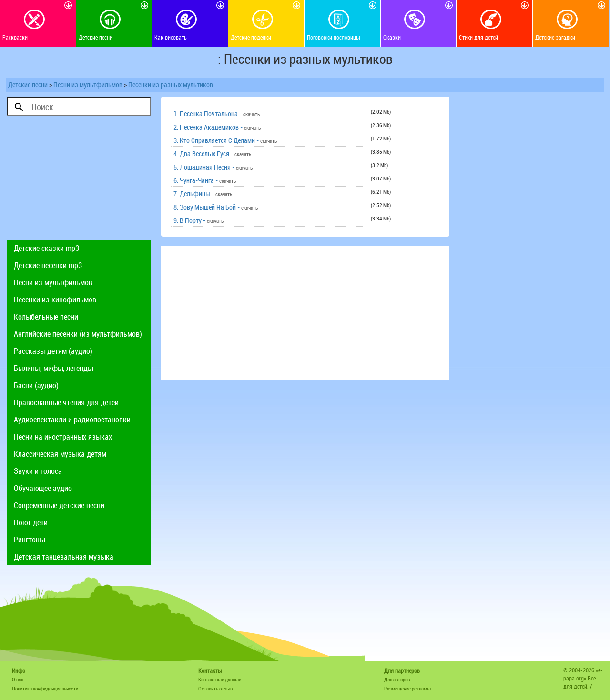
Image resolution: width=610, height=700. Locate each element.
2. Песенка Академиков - (217, 127)
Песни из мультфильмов (88, 85)
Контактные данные (220, 679)
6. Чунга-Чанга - (205, 180)
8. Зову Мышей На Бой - (216, 207)
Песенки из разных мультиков (171, 85)
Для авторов (397, 679)
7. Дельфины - (203, 194)
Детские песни (28, 85)
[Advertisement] (79, 180)
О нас (18, 679)
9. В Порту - (198, 220)
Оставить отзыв (215, 688)
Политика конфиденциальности (45, 688)
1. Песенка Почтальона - (217, 114)
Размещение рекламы (407, 688)
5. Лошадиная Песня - (213, 167)
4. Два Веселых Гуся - (212, 154)
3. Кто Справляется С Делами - (225, 140)
